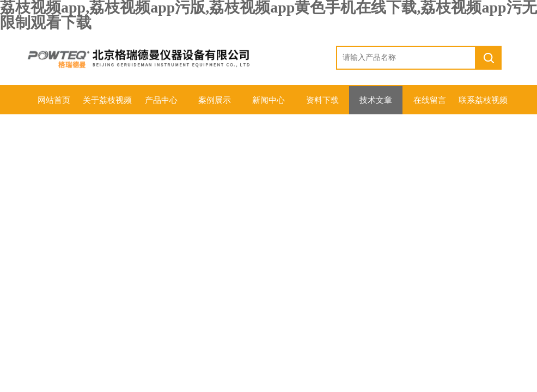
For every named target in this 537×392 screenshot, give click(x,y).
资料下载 (322, 100)
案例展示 (215, 100)
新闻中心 (268, 100)
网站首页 (54, 100)
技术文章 (376, 100)
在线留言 (430, 100)
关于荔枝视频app (107, 105)
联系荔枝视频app (483, 105)
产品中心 (161, 100)
